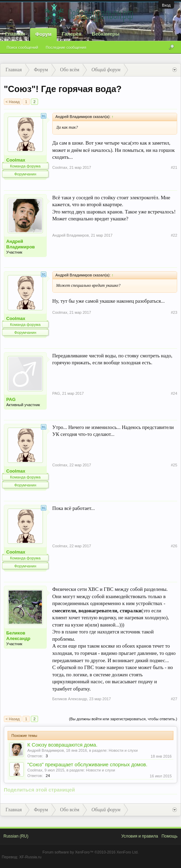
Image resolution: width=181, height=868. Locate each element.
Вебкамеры (106, 34)
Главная (15, 34)
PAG (11, 399)
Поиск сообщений (22, 47)
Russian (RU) (16, 836)
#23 (174, 312)
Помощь (170, 836)
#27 (174, 699)
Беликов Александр (18, 636)
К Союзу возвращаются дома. (62, 745)
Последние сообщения (66, 47)
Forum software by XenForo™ (91, 852)
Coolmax (16, 160)
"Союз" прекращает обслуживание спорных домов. (87, 765)
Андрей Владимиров (21, 244)
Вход (166, 5)
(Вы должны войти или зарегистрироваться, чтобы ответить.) (123, 719)
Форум (43, 34)
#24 (174, 393)
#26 (174, 546)
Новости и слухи (123, 750)
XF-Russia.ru (30, 857)
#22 (174, 235)
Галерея (72, 34)
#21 (174, 167)
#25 (174, 465)
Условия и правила (139, 836)
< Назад (13, 102)
